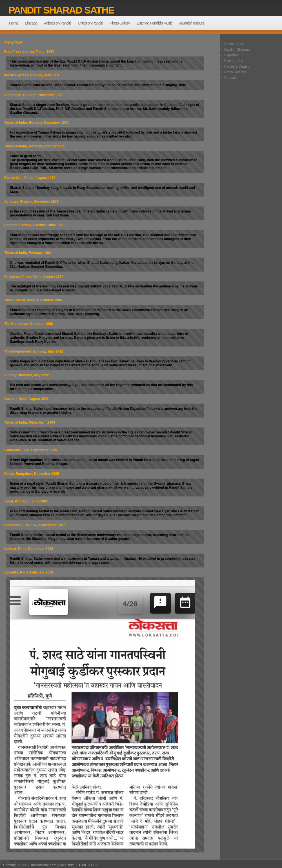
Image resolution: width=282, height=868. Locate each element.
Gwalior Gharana (237, 50)
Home (14, 23)
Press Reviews (235, 72)
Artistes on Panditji (57, 23)
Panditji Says (234, 44)
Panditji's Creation (238, 67)
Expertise (231, 55)
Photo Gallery (120, 23)
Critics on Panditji (90, 23)
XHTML (81, 865)
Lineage (31, 23)
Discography (234, 61)
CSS (94, 865)
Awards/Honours (192, 23)
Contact (230, 78)
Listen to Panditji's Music (155, 23)
